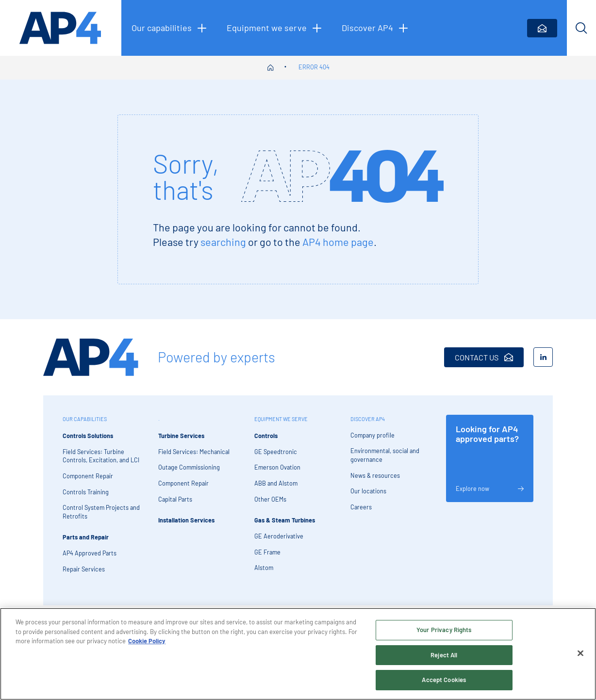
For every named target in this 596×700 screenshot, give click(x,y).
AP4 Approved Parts (90, 553)
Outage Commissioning (189, 467)
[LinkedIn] (543, 357)
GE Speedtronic (276, 452)
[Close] (580, 656)
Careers (361, 507)
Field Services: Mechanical (194, 452)
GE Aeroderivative (279, 536)
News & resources (375, 475)
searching (223, 242)
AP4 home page (338, 242)
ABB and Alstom (276, 483)
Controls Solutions (88, 436)
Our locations (368, 491)
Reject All (444, 657)
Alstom (264, 568)
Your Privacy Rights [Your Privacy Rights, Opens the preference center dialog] (444, 632)
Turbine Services (181, 436)
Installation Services (186, 520)
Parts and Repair (86, 537)
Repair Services (84, 569)
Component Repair (88, 476)
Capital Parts (175, 499)
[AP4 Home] (91, 357)
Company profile (372, 435)
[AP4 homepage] (61, 28)
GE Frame (267, 552)
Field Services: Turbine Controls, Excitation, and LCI (101, 456)
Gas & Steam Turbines (285, 520)
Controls (266, 436)
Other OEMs (270, 499)
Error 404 (314, 67)
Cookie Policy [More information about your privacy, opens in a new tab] (147, 643)
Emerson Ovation (277, 467)
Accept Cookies (444, 683)
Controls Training (86, 492)
